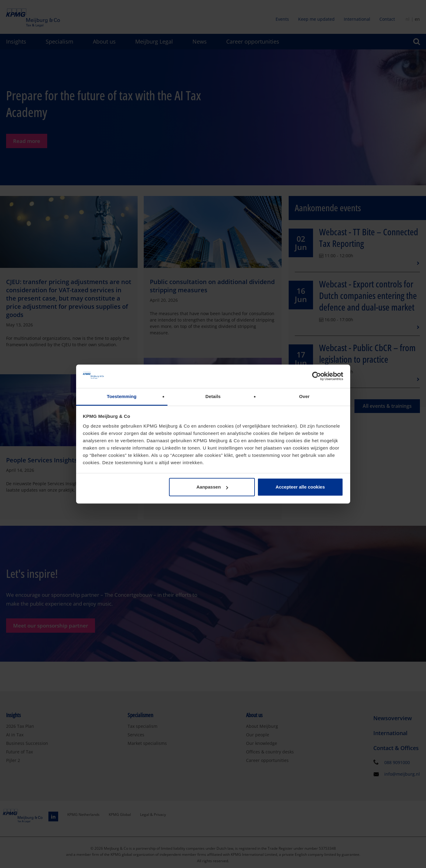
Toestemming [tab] (122, 396)
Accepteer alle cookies (300, 487)
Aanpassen (212, 487)
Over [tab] (304, 396)
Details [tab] (213, 396)
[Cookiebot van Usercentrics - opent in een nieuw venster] (317, 376)
